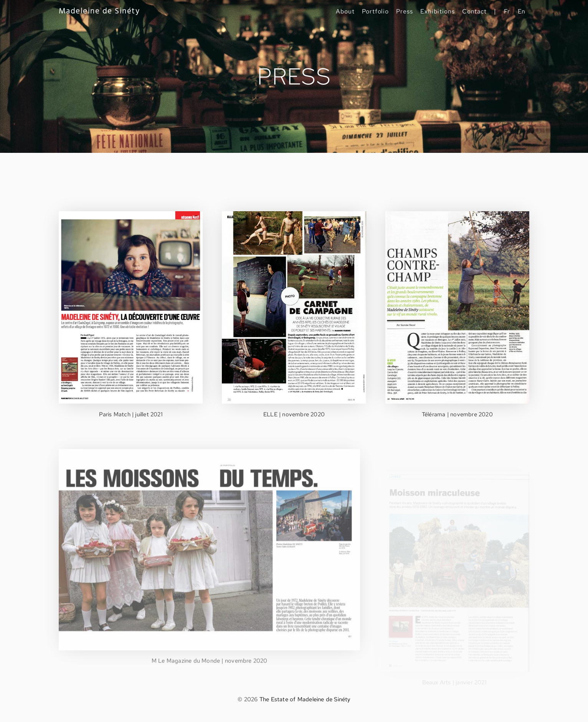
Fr (507, 11)
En (522, 11)
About (345, 11)
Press (405, 11)
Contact (475, 11)
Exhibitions (437, 11)
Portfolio (375, 11)
